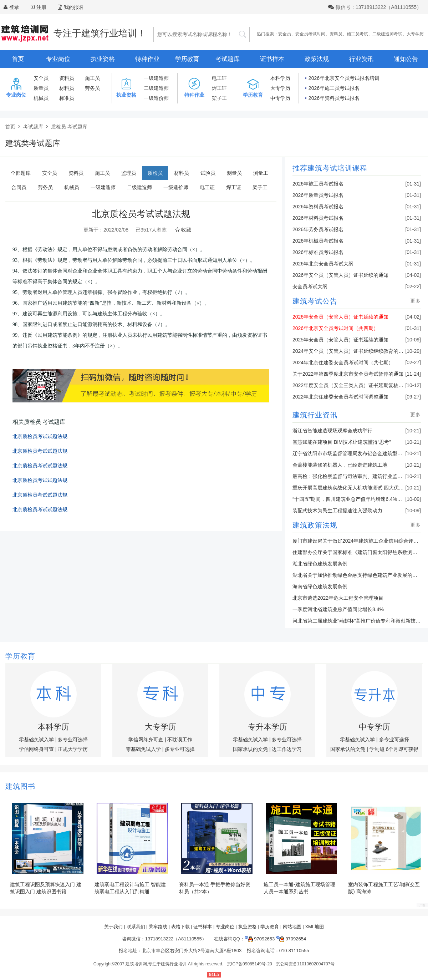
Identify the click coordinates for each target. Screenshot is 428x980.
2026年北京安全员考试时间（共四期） (335, 328)
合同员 (19, 187)
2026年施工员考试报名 (334, 88)
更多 (416, 301)
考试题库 (228, 59)
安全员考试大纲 (310, 286)
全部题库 (21, 173)
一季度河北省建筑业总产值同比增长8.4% (338, 609)
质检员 (155, 173)
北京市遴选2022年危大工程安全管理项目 (338, 598)
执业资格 (103, 59)
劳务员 (92, 88)
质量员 (41, 88)
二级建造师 (156, 88)
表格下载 (180, 927)
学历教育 (187, 59)
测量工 (261, 173)
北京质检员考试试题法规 (40, 436)
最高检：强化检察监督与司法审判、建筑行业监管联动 (352, 476)
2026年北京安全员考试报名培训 (344, 78)
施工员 (92, 78)
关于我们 (113, 927)
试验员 (208, 173)
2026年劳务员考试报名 (318, 229)
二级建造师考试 (387, 34)
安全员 (285, 34)
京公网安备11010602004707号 (305, 964)
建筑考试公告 (315, 301)
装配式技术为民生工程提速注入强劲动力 (337, 511)
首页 (18, 59)
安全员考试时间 (310, 34)
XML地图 (314, 927)
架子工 (219, 98)
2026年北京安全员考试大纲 (323, 264)
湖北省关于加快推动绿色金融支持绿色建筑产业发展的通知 (357, 575)
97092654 (291, 939)
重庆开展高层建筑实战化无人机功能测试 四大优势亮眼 (353, 488)
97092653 (260, 939)
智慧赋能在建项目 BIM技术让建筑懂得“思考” (342, 442)
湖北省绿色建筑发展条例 (320, 564)
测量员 (234, 173)
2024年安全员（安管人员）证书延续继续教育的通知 (350, 351)
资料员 (336, 34)
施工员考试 (357, 34)
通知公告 (406, 59)
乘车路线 (158, 927)
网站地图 (292, 927)
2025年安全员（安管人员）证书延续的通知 (340, 340)
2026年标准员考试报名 (318, 252)
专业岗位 (58, 59)
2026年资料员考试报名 (334, 98)
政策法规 (317, 59)
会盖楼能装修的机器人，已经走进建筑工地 (340, 465)
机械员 (41, 98)
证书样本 (272, 59)
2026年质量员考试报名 (318, 195)
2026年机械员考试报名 (318, 241)
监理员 (129, 173)
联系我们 (136, 927)
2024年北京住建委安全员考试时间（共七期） (343, 362)
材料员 (67, 88)
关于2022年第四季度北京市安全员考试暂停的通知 (348, 374)
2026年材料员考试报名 (318, 218)
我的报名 (71, 7)
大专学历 (415, 34)
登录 (14, 7)
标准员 (67, 98)
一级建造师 (156, 78)
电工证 (219, 78)
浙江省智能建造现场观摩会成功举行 (332, 431)
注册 (41, 7)
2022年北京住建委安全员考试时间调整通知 (340, 397)
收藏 (183, 230)
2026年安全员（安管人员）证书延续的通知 (340, 275)
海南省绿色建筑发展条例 (320, 587)
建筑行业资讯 (315, 415)
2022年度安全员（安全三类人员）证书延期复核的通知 (353, 385)
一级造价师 (156, 98)
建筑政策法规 (315, 525)
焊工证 (219, 88)
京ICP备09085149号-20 (249, 964)
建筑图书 (20, 786)
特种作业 (147, 59)
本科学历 (280, 78)
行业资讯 (361, 59)
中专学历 (280, 98)
